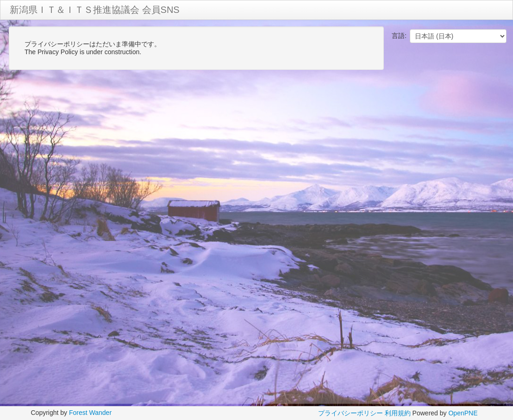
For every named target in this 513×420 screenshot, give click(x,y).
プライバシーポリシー (350, 413)
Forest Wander (90, 413)
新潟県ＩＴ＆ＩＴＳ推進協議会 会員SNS (95, 10)
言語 (398, 36)
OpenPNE (463, 413)
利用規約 (398, 413)
